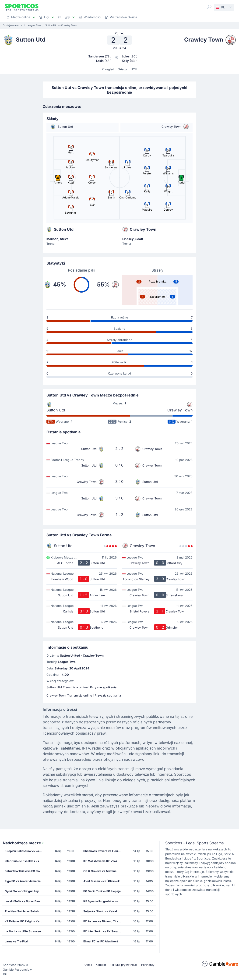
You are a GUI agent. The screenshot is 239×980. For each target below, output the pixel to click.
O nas (88, 965)
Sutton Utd (56, 410)
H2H (134, 69)
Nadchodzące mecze (24, 843)
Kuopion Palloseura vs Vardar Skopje (25, 851)
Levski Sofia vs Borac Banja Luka (25, 901)
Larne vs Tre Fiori (16, 941)
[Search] (209, 7)
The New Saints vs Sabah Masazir (25, 911)
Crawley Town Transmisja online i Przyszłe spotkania (84, 695)
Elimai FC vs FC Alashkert (101, 941)
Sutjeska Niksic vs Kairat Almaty (104, 911)
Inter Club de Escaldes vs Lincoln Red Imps (25, 861)
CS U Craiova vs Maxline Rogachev (104, 871)
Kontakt (101, 965)
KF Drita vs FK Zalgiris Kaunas (25, 921)
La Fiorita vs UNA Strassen (23, 931)
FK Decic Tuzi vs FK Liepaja (102, 891)
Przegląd (108, 69)
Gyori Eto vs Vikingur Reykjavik (25, 891)
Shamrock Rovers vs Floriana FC (104, 851)
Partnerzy (148, 965)
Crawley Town (180, 410)
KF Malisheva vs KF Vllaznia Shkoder (104, 861)
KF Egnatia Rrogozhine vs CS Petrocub (104, 901)
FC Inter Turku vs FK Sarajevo (103, 931)
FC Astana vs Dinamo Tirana (102, 921)
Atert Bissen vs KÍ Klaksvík (102, 881)
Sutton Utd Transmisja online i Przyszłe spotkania (82, 687)
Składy (123, 69)
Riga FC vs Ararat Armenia (23, 881)
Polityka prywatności (124, 965)
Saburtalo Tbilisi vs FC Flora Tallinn (25, 871)
